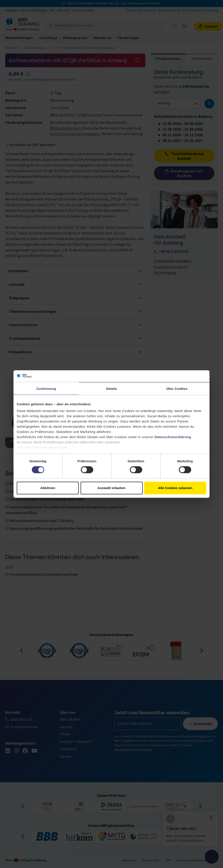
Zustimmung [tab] (46, 389)
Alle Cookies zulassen (175, 488)
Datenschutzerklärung (173, 437)
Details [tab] (111, 389)
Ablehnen (48, 488)
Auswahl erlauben (111, 488)
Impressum (58, 447)
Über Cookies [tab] (177, 389)
